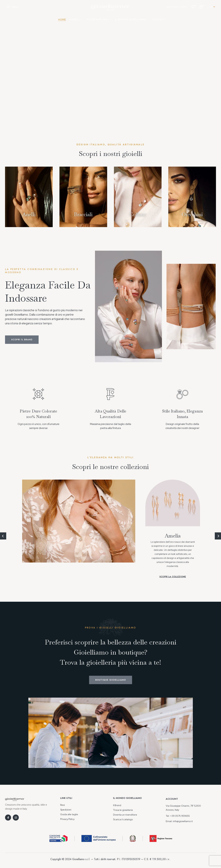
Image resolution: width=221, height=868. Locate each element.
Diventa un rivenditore (125, 815)
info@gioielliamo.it (183, 821)
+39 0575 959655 (180, 816)
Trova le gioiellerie (123, 810)
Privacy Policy (67, 819)
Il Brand (117, 805)
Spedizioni (66, 810)
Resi (63, 805)
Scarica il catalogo (123, 819)
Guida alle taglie (69, 814)
